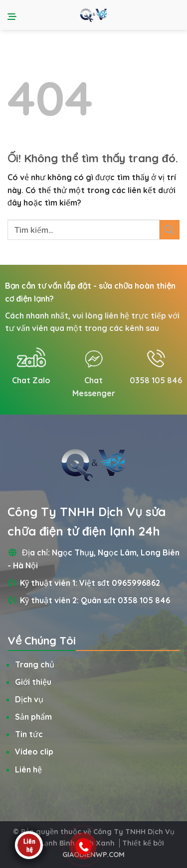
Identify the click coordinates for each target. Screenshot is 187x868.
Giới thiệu (33, 682)
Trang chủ (35, 664)
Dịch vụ (29, 699)
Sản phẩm (33, 717)
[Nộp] (170, 230)
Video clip (34, 752)
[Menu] (13, 15)
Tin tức (29, 734)
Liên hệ (28, 769)
